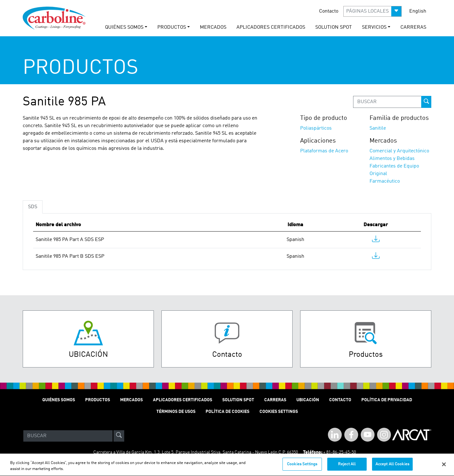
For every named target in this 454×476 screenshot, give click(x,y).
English (418, 11)
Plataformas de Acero (324, 151)
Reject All (347, 468)
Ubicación (308, 400)
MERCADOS (213, 27)
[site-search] (119, 436)
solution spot (334, 27)
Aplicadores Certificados (271, 27)
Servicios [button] (374, 27)
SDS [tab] (33, 207)
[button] (373, 11)
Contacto (329, 11)
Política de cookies (227, 412)
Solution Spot (238, 400)
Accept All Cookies (392, 468)
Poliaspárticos (316, 128)
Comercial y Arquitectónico (399, 151)
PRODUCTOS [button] (172, 27)
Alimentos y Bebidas (392, 159)
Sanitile (378, 128)
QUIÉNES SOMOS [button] (124, 27)
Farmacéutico (385, 181)
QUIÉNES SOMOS (59, 400)
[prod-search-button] (426, 102)
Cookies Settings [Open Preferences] (279, 412)
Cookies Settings (302, 468)
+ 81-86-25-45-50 (340, 452)
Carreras (275, 400)
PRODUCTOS (98, 400)
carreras (413, 27)
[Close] (444, 468)
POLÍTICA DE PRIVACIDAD (387, 400)
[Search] (68, 436)
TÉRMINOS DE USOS (176, 412)
